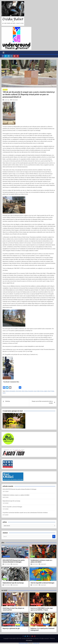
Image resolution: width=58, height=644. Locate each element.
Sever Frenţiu (51, 391)
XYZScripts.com (36, 643)
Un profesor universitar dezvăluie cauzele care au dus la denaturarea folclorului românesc (25, 513)
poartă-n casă (6, 556)
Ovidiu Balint (14, 100)
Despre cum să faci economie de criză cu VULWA (42, 402)
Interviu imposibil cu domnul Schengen (12, 507)
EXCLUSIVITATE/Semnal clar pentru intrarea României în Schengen (19, 489)
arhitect (7, 391)
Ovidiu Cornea (40, 391)
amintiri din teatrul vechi (9, 604)
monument (31, 391)
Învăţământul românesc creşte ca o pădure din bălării (16, 495)
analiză (33, 556)
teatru (4, 393)
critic (17, 391)
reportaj (5, 90)
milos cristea (25, 391)
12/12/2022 (34, 585)
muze (35, 391)
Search (54, 537)
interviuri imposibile (36, 579)
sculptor (46, 391)
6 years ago (6, 100)
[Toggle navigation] (4, 53)
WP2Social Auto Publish (23, 643)
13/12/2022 (6, 585)
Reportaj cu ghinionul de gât (11, 628)
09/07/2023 (34, 564)
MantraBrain (29, 640)
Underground (46, 625)
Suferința (8, 401)
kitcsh (20, 391)
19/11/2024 (6, 564)
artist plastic (12, 391)
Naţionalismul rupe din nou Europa (11, 501)
